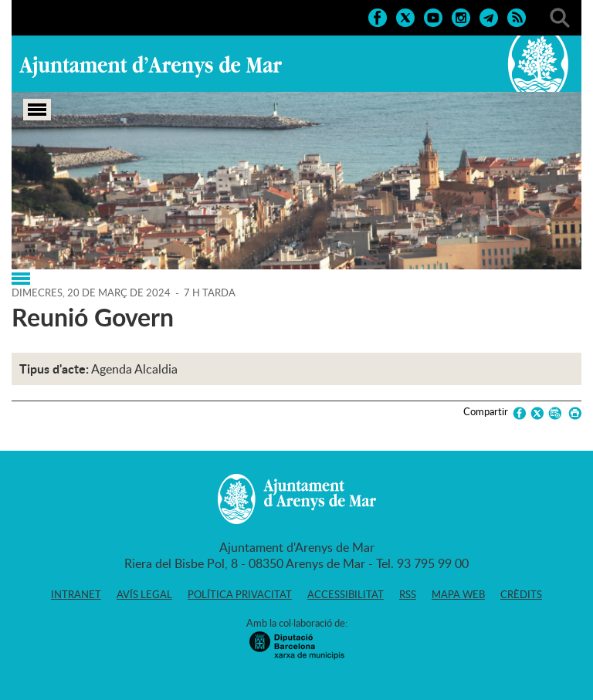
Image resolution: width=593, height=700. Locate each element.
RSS (408, 594)
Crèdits (521, 594)
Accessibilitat (346, 594)
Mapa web (458, 594)
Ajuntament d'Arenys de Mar (151, 66)
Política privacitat (240, 594)
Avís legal (144, 594)
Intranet (76, 594)
